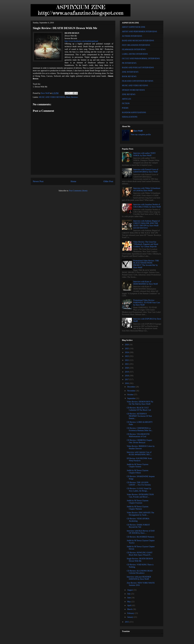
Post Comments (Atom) (78, 191)
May (129, 602)
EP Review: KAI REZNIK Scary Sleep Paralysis (139, 460)
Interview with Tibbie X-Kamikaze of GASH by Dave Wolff (147, 189)
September (132, 398)
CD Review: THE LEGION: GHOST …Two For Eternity (139, 484)
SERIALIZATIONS (130, 117)
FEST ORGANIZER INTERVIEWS (136, 45)
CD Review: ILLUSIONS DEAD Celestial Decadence (140, 572)
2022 (127, 360)
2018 (127, 376)
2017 (127, 380)
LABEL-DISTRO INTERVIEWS (135, 54)
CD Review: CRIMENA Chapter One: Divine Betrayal (139, 441)
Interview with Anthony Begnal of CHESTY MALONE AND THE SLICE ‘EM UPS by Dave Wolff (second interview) (147, 224)
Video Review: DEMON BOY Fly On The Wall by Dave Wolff (140, 403)
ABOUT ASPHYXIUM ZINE (134, 27)
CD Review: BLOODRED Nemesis (141, 537)
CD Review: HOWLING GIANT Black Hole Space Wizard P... (140, 554)
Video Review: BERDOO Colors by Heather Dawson (141, 447)
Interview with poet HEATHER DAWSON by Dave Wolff (139, 578)
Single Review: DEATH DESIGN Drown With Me (140, 560)
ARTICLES (126, 99)
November (132, 391)
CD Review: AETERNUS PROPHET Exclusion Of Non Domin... (139, 416)
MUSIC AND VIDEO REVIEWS (52, 97)
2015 (127, 622)
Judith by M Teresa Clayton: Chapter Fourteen (138, 502)
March (130, 609)
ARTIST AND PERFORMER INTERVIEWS (140, 32)
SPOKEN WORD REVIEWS (133, 90)
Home (73, 181)
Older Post (108, 181)
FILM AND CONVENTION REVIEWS (138, 81)
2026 (127, 345)
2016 (127, 383)
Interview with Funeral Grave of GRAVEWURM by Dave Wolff (146, 171)
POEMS (125, 108)
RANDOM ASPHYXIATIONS (134, 112)
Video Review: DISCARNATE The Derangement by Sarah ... (140, 514)
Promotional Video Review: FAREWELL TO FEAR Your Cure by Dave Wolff (147, 303)
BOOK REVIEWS (129, 76)
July (129, 594)
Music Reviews (72, 97)
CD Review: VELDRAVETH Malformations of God (138, 435)
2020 (127, 368)
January (130, 617)
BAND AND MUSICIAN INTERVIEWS (138, 41)
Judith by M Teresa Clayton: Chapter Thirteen (138, 508)
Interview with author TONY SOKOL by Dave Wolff (145, 154)
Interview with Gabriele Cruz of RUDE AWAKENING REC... (139, 453)
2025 (127, 349)
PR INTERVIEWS (129, 63)
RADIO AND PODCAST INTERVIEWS (138, 68)
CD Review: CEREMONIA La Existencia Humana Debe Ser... (140, 429)
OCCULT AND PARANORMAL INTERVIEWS (141, 59)
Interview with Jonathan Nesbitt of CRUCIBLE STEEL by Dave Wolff (147, 206)
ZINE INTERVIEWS (130, 72)
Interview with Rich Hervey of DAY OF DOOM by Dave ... (141, 532)
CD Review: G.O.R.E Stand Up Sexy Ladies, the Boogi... (139, 490)
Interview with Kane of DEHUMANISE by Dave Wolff (146, 283)
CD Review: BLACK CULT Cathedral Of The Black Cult (139, 409)
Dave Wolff (138, 131)
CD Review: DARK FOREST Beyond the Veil (138, 526)
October (131, 395)
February (131, 613)
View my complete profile (141, 135)
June (129, 598)
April (129, 605)
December (131, 387)
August (130, 590)
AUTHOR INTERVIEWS (132, 36)
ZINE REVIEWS (129, 94)
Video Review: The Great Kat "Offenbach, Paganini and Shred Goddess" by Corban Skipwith (146, 244)
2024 (127, 352)
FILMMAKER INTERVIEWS (134, 50)
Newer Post (38, 181)
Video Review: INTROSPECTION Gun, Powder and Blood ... (140, 496)
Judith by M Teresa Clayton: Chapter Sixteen (138, 466)
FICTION (126, 103)
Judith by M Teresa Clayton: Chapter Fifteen (138, 472)
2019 (127, 372)
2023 (127, 356)
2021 (127, 364)
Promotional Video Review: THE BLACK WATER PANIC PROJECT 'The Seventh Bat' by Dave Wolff (146, 264)
